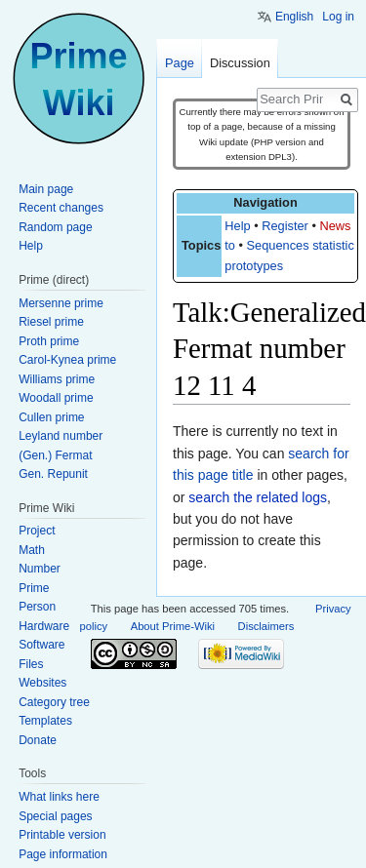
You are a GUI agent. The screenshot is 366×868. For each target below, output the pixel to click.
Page (180, 63)
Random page (55, 227)
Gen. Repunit (53, 474)
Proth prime (49, 341)
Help (237, 226)
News (335, 226)
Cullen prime (51, 417)
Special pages (55, 816)
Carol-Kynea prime (67, 360)
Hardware (44, 626)
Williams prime (57, 379)
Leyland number (61, 436)
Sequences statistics (304, 245)
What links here (59, 797)
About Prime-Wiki (173, 626)
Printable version (62, 835)
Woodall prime (56, 398)
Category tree (54, 702)
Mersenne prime (61, 303)
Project (37, 531)
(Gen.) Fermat (55, 455)
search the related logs (258, 497)
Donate (38, 740)
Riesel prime (51, 322)
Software (41, 645)
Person (37, 607)
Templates (45, 721)
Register (285, 226)
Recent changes (61, 208)
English (294, 17)
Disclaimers (266, 626)
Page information (63, 854)
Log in (338, 17)
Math (32, 550)
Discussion (240, 63)
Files (31, 664)
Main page (46, 189)
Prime (34, 588)
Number (40, 569)
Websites (42, 683)
